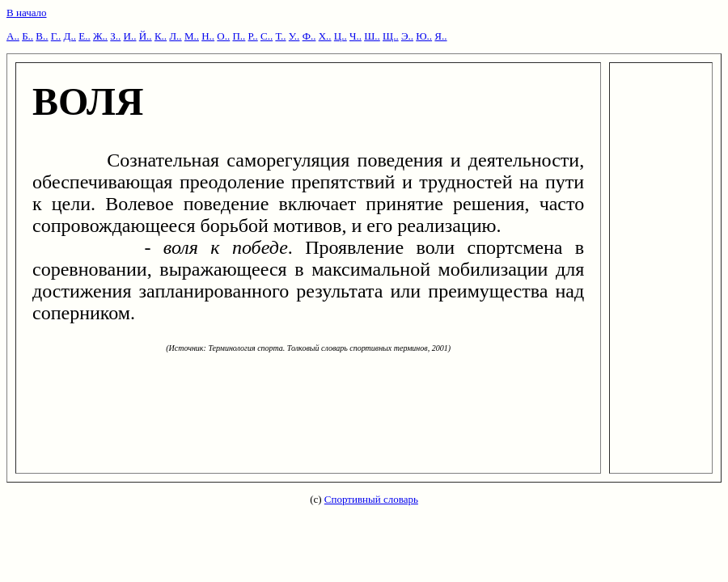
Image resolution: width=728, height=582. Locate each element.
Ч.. (356, 36)
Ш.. (372, 36)
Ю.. (424, 36)
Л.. (175, 36)
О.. (223, 36)
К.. (161, 36)
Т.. (280, 36)
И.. (130, 36)
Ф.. (309, 36)
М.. (192, 36)
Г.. (56, 36)
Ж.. (100, 36)
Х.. (325, 36)
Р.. (253, 36)
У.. (294, 36)
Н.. (208, 36)
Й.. (146, 36)
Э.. (407, 36)
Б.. (28, 36)
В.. (42, 36)
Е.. (84, 36)
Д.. (70, 36)
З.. (115, 36)
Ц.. (341, 36)
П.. (239, 36)
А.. (13, 36)
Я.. (440, 36)
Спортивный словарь (371, 499)
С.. (267, 36)
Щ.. (391, 36)
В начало (27, 13)
